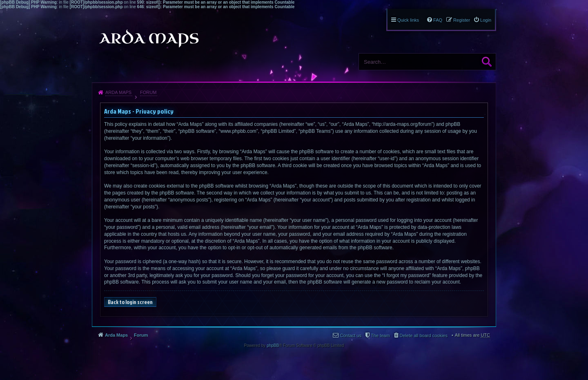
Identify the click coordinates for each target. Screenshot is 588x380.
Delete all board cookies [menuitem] (424, 335)
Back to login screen (130, 302)
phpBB (273, 345)
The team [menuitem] (380, 335)
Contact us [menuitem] (351, 335)
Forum (148, 92)
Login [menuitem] (486, 20)
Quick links (408, 20)
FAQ (438, 20)
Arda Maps (118, 92)
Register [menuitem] (462, 20)
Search (487, 62)
